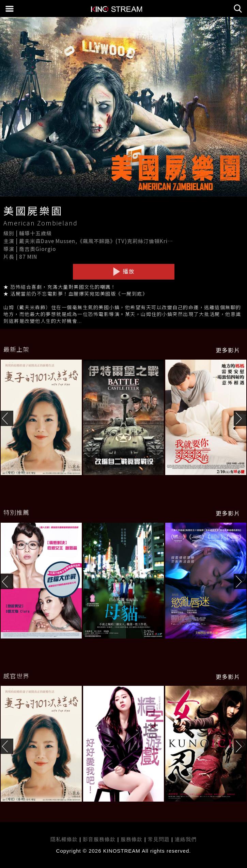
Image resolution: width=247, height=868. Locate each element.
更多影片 (228, 350)
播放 (124, 271)
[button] (240, 418)
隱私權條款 (64, 839)
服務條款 (132, 839)
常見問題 (159, 839)
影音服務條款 (99, 839)
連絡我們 (186, 839)
